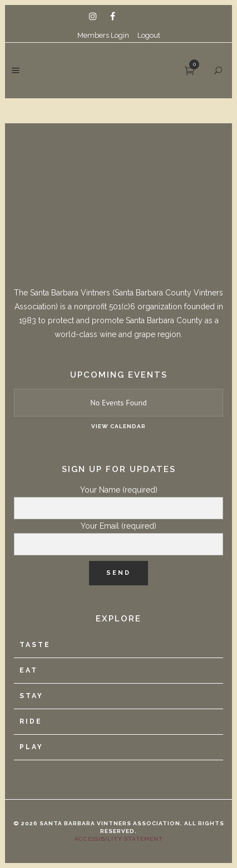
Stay (31, 696)
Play (31, 747)
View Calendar (119, 426)
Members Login (103, 35)
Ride (31, 721)
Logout (149, 35)
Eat (29, 670)
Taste (35, 645)
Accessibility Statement (119, 839)
